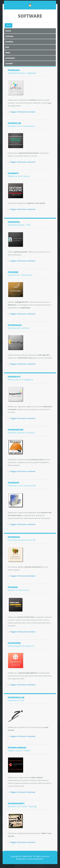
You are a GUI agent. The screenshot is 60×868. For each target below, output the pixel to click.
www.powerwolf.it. (36, 859)
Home (8, 31)
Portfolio (9, 42)
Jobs (7, 47)
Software (9, 36)
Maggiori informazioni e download (23, 112)
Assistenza (10, 58)
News (8, 53)
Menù (8, 25)
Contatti (9, 63)
